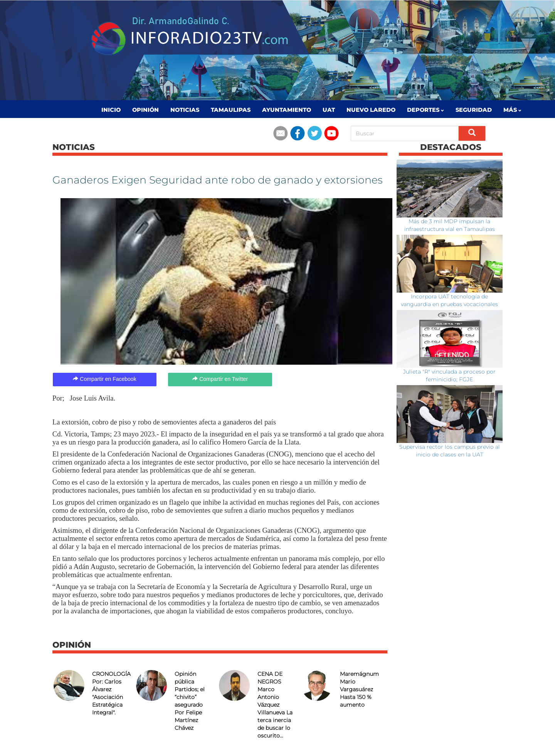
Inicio (111, 110)
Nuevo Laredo (371, 110)
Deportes (425, 110)
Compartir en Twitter (220, 379)
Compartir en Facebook (104, 379)
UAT (329, 110)
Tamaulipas (231, 110)
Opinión (145, 110)
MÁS (512, 110)
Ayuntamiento (287, 110)
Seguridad (474, 110)
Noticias (185, 110)
